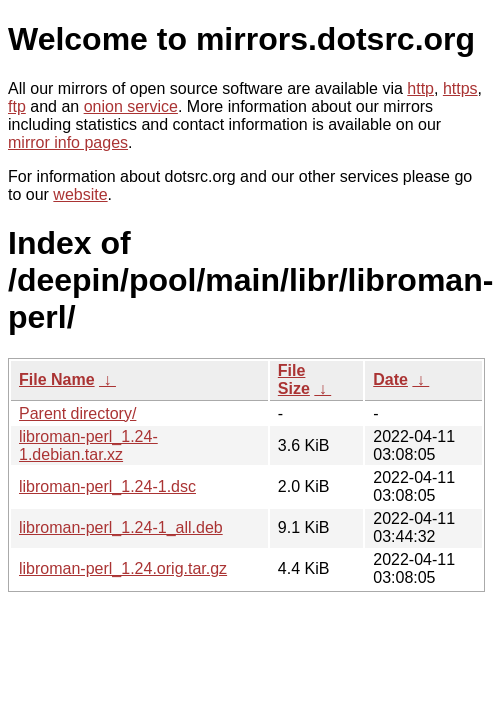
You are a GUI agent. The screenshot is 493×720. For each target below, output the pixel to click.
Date (390, 379)
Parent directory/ (77, 413)
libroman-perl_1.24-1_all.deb (121, 527)
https (460, 88)
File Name (57, 379)
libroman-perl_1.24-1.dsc (107, 486)
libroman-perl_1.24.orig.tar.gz (123, 568)
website (80, 194)
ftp (17, 106)
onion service (131, 106)
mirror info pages (68, 142)
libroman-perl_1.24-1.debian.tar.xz (88, 445)
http (420, 88)
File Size (294, 379)
